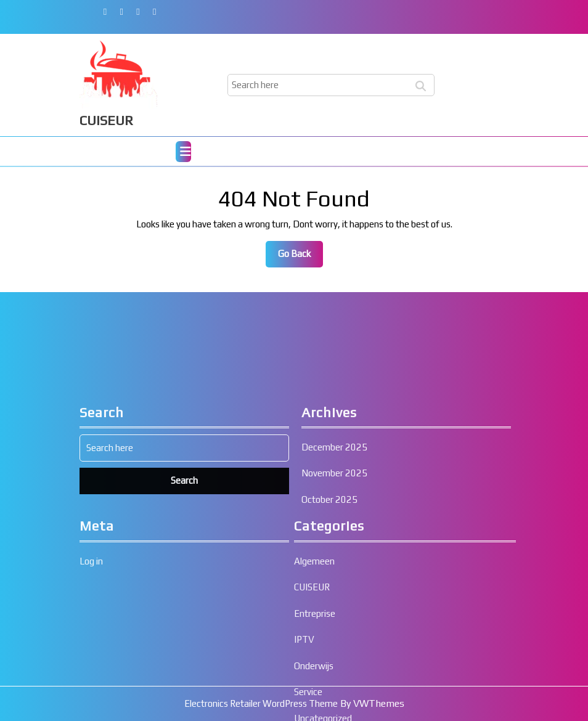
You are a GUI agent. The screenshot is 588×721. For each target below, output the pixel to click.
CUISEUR (106, 120)
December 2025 (334, 560)
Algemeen (314, 674)
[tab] (183, 152)
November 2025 (334, 587)
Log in (91, 674)
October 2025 (329, 613)
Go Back (300, 257)
